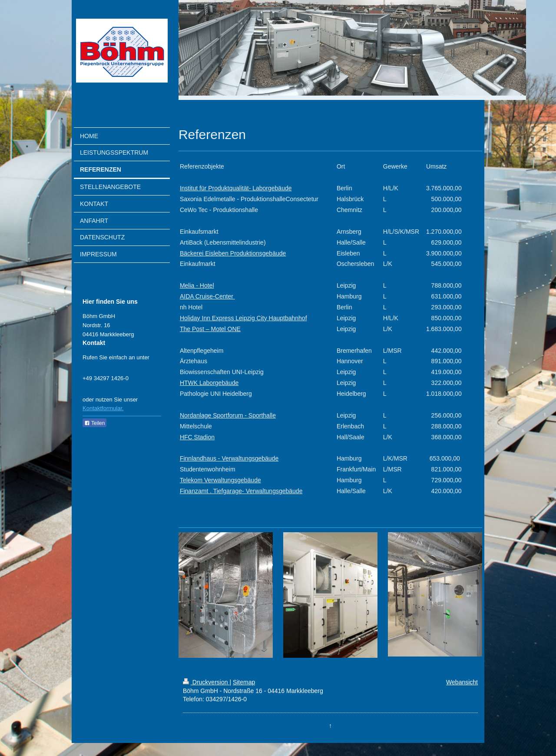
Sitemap (244, 682)
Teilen (94, 423)
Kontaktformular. (103, 408)
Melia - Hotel (197, 285)
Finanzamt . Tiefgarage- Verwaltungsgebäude (241, 491)
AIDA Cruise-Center (207, 296)
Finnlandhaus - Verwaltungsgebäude (229, 458)
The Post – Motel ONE (210, 329)
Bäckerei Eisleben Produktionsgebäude (233, 253)
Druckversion (206, 682)
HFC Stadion (197, 437)
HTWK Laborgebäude (209, 383)
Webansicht (462, 682)
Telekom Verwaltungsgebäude (220, 480)
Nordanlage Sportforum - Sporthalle (228, 415)
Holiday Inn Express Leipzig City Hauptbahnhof (243, 318)
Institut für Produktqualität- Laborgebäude (236, 188)
